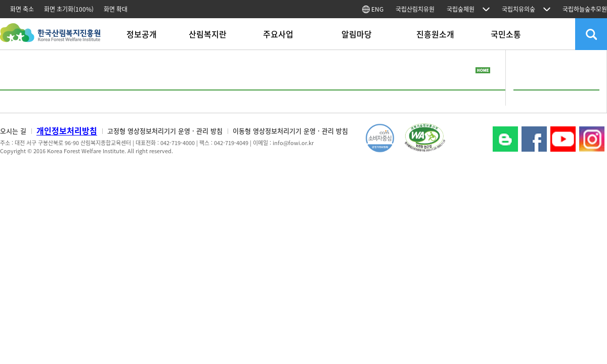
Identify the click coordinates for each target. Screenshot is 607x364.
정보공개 (142, 34)
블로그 (505, 139)
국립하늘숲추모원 (585, 9)
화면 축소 (22, 9)
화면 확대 (116, 9)
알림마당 (357, 34)
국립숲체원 (461, 9)
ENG (373, 9)
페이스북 (534, 139)
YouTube (563, 139)
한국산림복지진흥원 (50, 38)
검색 (591, 34)
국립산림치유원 (415, 9)
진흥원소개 (435, 34)
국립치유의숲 (518, 9)
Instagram (592, 139)
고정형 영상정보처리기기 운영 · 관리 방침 (165, 131)
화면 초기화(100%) (69, 9)
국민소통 (506, 34)
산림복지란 (208, 34)
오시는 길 (13, 131)
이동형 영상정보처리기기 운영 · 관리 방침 (290, 131)
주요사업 (278, 34)
